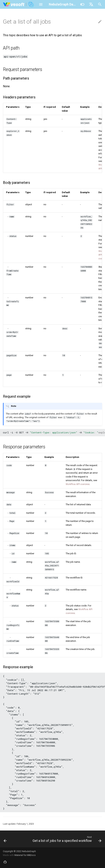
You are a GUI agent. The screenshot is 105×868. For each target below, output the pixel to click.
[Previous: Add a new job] (5, 839)
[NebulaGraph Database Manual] (19, 4)
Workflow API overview (78, 484)
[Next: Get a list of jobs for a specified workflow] (66, 839)
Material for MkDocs (25, 855)
